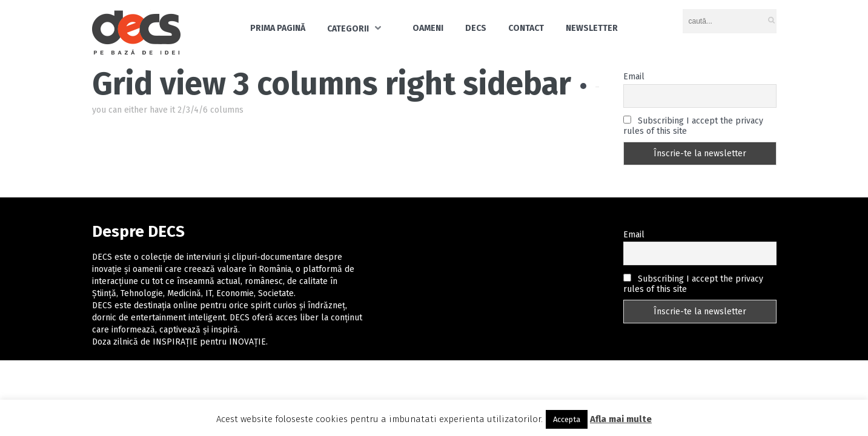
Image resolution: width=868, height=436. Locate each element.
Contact (526, 28)
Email (634, 77)
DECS (476, 28)
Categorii (348, 29)
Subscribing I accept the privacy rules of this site (693, 126)
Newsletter (592, 28)
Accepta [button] (567, 419)
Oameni (428, 28)
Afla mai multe (621, 419)
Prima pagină (278, 28)
